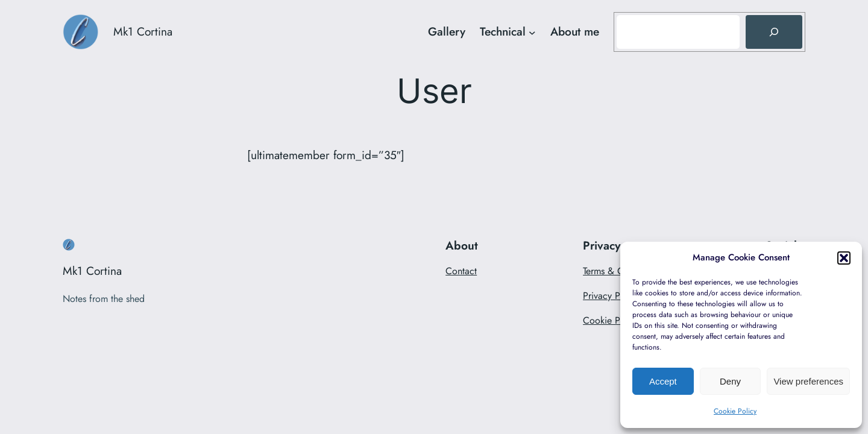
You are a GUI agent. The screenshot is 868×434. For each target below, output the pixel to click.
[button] (844, 258)
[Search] (774, 32)
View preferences (808, 381)
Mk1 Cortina (143, 31)
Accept (663, 381)
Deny (730, 381)
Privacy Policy (611, 296)
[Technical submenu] (532, 32)
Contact (461, 271)
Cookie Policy (735, 411)
